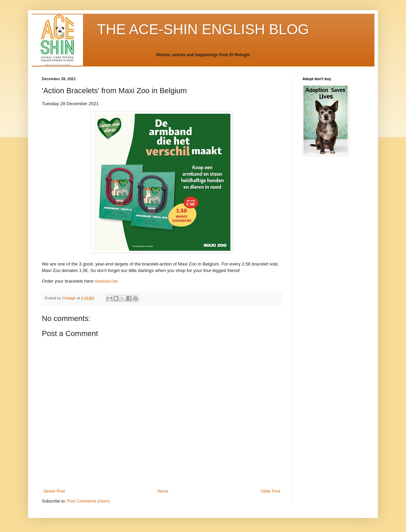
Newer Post (54, 491)
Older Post (270, 491)
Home (163, 491)
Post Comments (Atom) (88, 501)
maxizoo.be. (108, 281)
